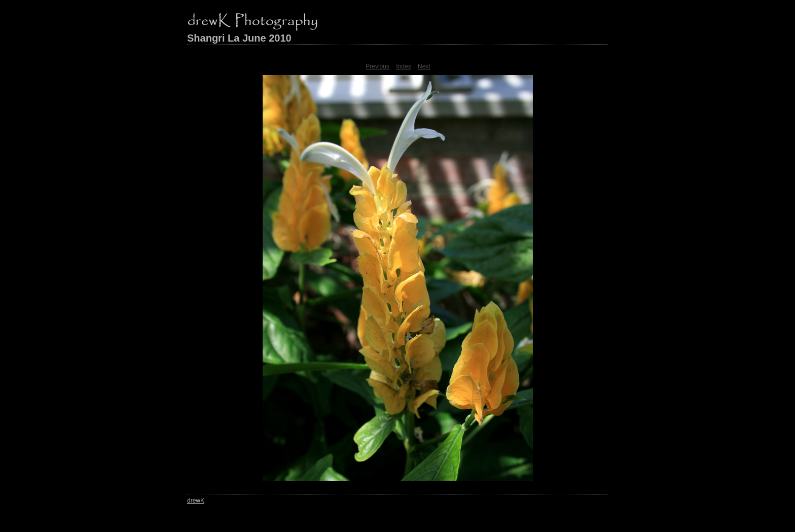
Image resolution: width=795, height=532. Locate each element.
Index (403, 66)
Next (424, 66)
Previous (377, 66)
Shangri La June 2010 (239, 38)
